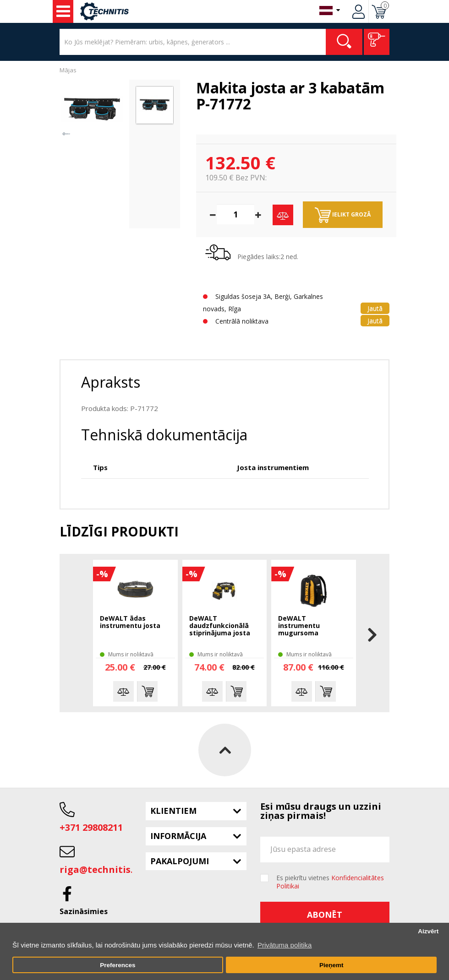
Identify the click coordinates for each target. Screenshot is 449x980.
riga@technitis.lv (100, 869)
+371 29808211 (91, 827)
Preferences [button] (118, 965)
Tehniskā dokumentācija (164, 435)
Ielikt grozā (343, 215)
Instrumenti (63, 11)
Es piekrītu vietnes (330, 882)
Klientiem (173, 811)
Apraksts (111, 382)
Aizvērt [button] (428, 931)
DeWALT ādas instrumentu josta (130, 622)
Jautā (375, 308)
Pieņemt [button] (331, 965)
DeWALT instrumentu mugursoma (299, 626)
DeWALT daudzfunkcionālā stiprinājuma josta (220, 626)
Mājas (68, 70)
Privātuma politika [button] (285, 945)
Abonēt (325, 915)
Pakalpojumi (180, 861)
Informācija (178, 836)
